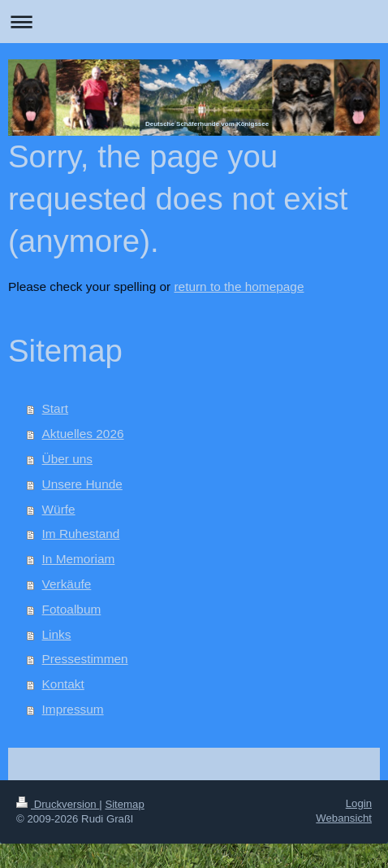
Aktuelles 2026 (83, 434)
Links (57, 634)
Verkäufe (67, 584)
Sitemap (124, 804)
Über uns (67, 459)
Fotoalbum (72, 609)
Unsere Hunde (82, 484)
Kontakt (63, 684)
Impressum (73, 709)
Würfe (59, 509)
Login (359, 803)
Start (56, 408)
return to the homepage (239, 286)
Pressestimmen (85, 659)
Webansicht (344, 818)
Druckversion (58, 804)
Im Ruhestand (81, 534)
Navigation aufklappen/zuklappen (194, 22)
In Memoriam (79, 559)
